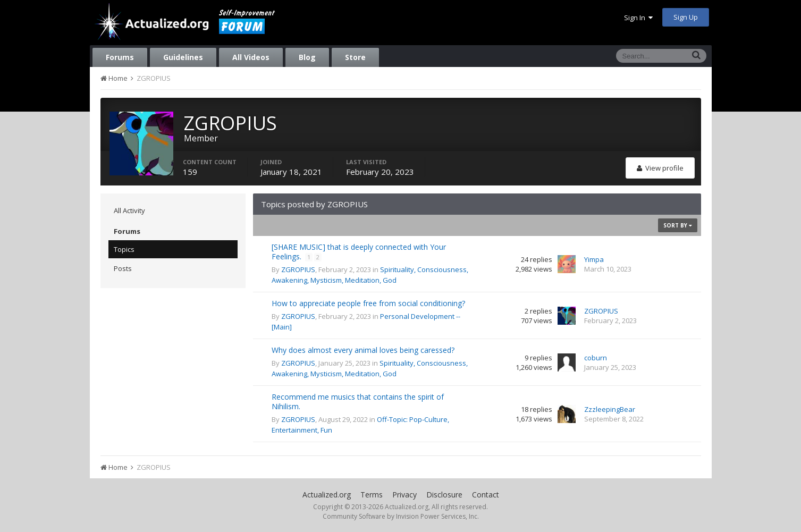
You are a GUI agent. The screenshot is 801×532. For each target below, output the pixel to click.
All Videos (251, 57)
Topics (124, 249)
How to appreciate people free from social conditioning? (368, 303)
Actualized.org (327, 495)
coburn (596, 358)
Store (355, 57)
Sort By (678, 225)
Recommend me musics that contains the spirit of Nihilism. (358, 402)
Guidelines (183, 57)
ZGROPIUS (298, 269)
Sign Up (686, 17)
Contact (486, 495)
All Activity (129, 210)
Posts (123, 268)
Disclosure (444, 495)
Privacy (404, 495)
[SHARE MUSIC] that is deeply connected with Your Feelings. (359, 252)
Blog (307, 57)
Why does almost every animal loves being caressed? (363, 350)
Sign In (638, 18)
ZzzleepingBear (610, 409)
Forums (120, 57)
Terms (372, 495)
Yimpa (594, 259)
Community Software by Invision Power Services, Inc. (401, 516)
